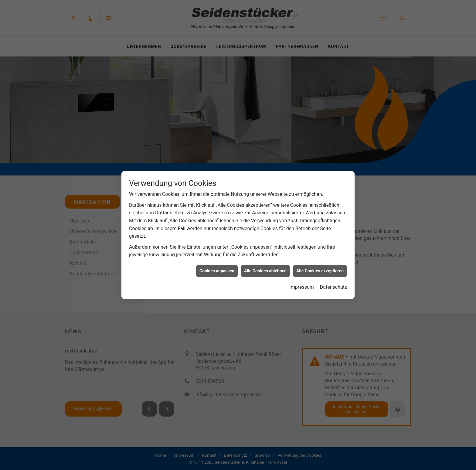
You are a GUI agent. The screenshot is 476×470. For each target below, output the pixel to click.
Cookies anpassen (217, 269)
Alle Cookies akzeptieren (320, 269)
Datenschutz (333, 285)
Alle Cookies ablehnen (265, 269)
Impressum (302, 285)
